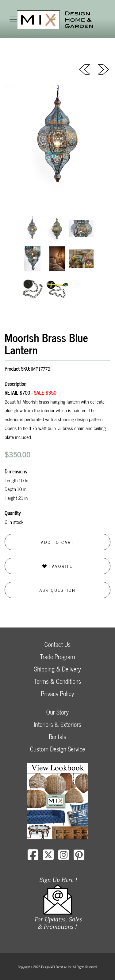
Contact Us (58, 644)
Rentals (57, 737)
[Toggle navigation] (13, 19)
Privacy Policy (57, 693)
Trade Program (57, 657)
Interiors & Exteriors (57, 724)
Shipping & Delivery (57, 669)
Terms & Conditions (57, 681)
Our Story (57, 712)
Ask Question (58, 590)
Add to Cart (58, 542)
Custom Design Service (57, 749)
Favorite (57, 566)
